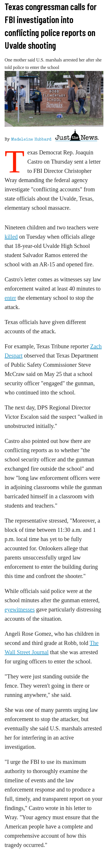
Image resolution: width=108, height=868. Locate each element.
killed (11, 237)
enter (10, 298)
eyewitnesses (20, 609)
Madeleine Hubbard (31, 140)
